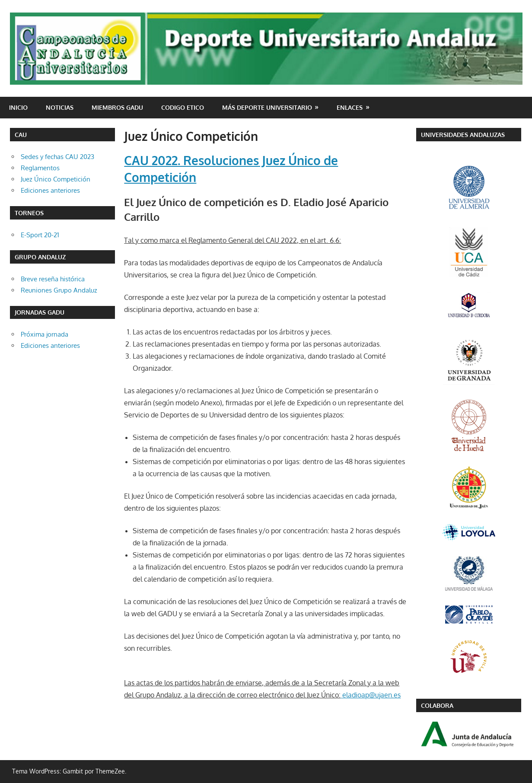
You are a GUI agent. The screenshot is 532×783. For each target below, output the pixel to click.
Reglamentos (40, 168)
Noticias (60, 107)
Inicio (18, 107)
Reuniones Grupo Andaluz (59, 290)
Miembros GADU (117, 107)
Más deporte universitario (267, 107)
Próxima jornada (45, 334)
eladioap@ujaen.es (371, 695)
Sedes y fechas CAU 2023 (57, 157)
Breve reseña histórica (53, 279)
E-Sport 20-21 (40, 235)
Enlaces (350, 107)
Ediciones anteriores (50, 190)
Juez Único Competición (56, 179)
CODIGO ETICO (183, 107)
